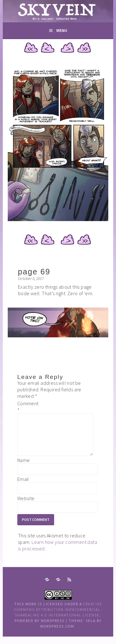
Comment (27, 407)
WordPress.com (57, 634)
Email (23, 486)
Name (24, 468)
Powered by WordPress (40, 628)
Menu (62, 30)
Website (26, 506)
